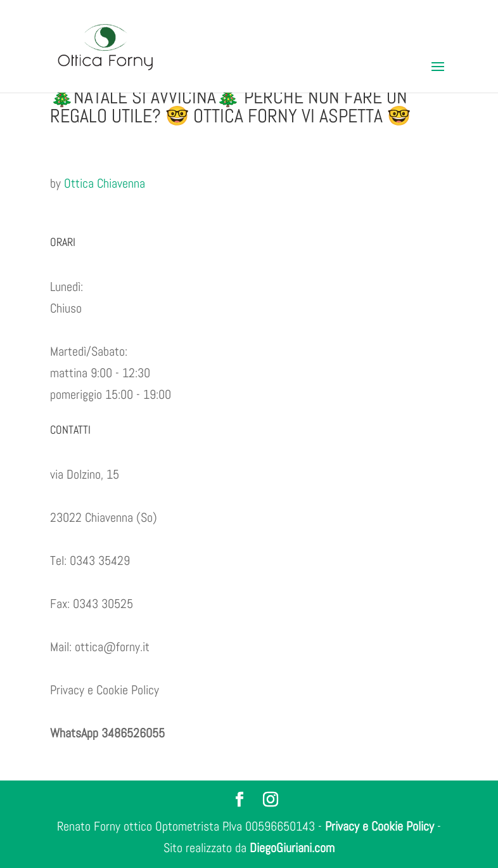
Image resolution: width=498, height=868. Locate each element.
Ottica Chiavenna (105, 183)
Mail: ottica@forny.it (100, 647)
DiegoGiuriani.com (292, 848)
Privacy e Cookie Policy (105, 690)
